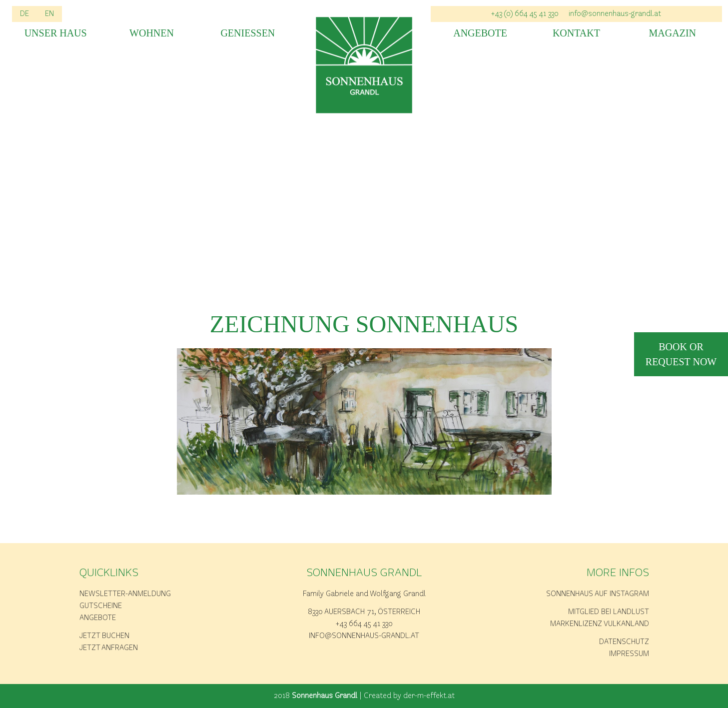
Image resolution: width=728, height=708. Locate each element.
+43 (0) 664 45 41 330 (525, 14)
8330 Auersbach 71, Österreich (364, 612)
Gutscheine (101, 606)
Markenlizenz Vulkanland (600, 624)
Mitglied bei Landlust (609, 612)
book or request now (681, 354)
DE (24, 14)
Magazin (673, 33)
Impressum (629, 654)
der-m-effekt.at (429, 696)
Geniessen (248, 33)
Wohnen (152, 33)
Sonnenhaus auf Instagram (598, 594)
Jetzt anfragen (109, 648)
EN (49, 14)
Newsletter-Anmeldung (125, 594)
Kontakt (576, 33)
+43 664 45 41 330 (364, 624)
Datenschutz (624, 642)
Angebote (480, 33)
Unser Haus (56, 33)
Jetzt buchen (104, 636)
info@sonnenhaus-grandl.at (615, 14)
